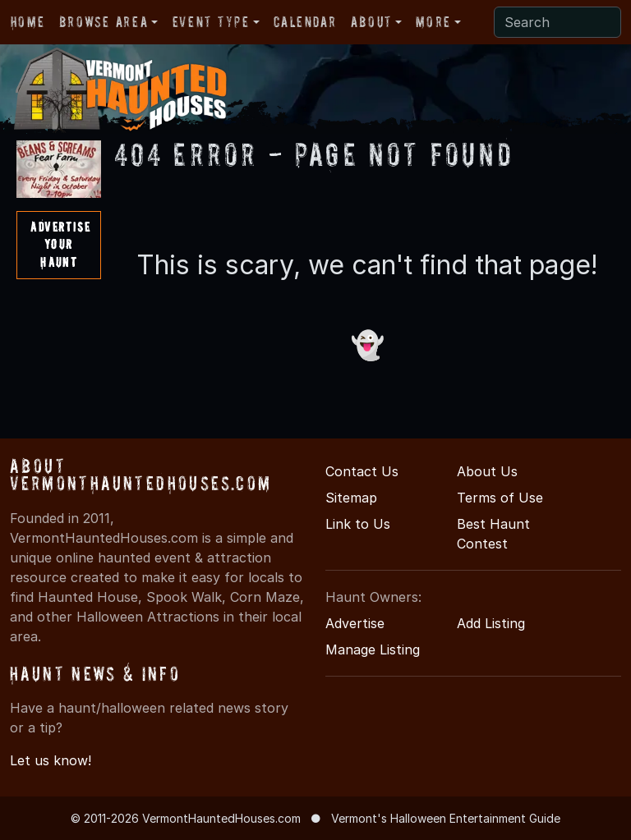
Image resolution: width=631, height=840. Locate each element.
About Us (487, 471)
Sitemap (351, 498)
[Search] (557, 22)
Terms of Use (500, 498)
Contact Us (362, 471)
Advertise (355, 623)
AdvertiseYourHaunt (60, 244)
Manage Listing (373, 650)
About (371, 22)
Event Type (211, 22)
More (433, 22)
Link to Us (358, 524)
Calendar (305, 22)
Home (28, 22)
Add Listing (491, 623)
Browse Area (104, 22)
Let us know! (51, 760)
